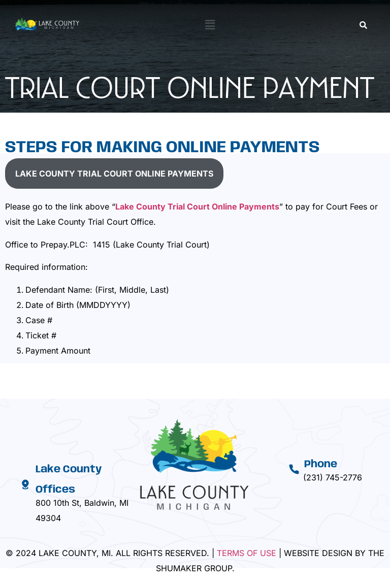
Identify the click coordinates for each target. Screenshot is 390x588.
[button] (210, 25)
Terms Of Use (247, 553)
